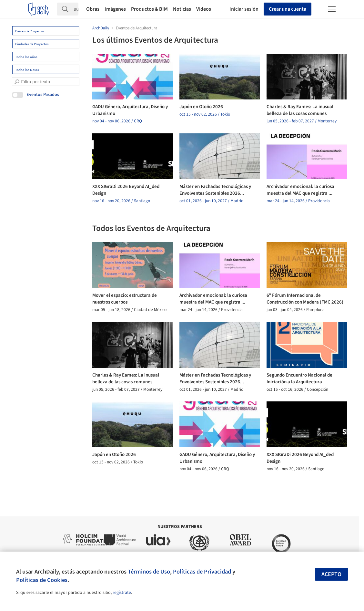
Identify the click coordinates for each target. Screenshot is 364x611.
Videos (204, 9)
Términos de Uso (149, 572)
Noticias (182, 9)
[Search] (76, 9)
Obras (93, 9)
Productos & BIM (149, 9)
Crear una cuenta (288, 9)
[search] (17, 82)
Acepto (331, 574)
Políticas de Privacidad (202, 572)
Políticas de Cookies (42, 580)
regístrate (122, 593)
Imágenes (115, 9)
